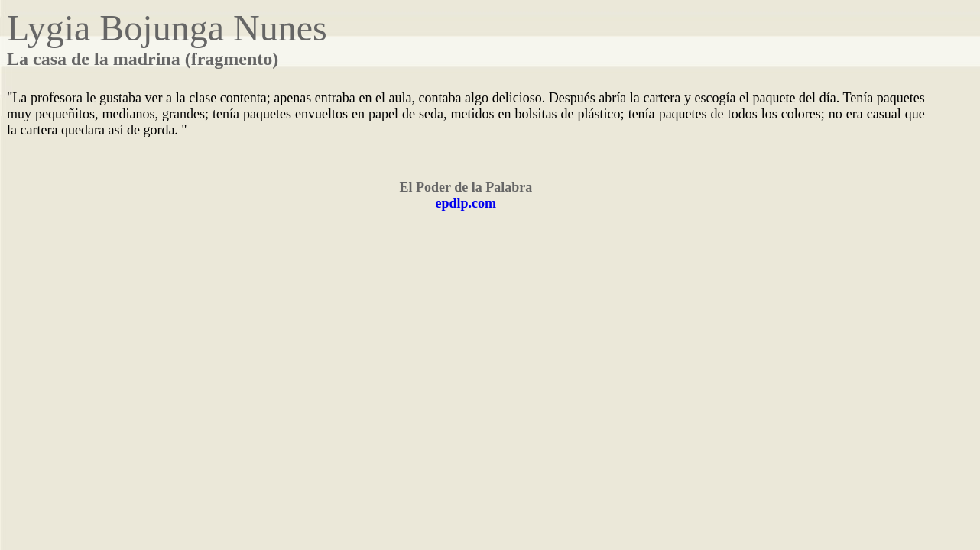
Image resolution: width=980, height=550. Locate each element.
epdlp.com (466, 203)
